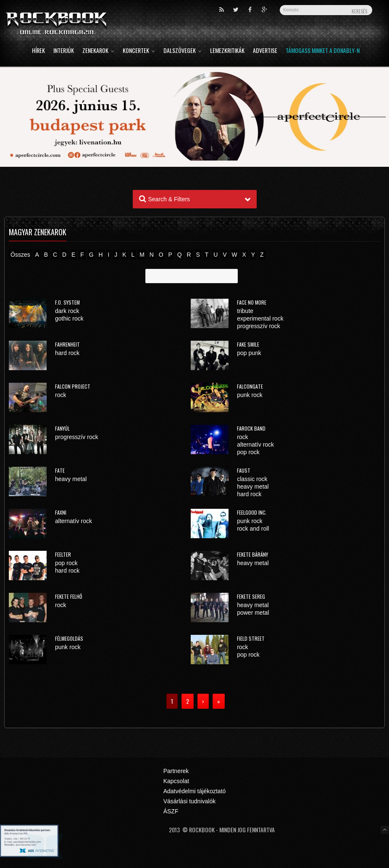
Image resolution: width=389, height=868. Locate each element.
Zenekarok (98, 51)
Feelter (63, 554)
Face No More (252, 302)
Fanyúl (62, 428)
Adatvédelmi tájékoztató (195, 791)
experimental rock (260, 318)
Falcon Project (73, 386)
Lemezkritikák (227, 51)
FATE (60, 470)
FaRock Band (251, 428)
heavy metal (71, 479)
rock (60, 395)
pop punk (249, 353)
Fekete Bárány (252, 554)
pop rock (248, 452)
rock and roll (253, 529)
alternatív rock (255, 445)
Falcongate (250, 386)
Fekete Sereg (251, 596)
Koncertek (139, 51)
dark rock (67, 311)
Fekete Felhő (68, 596)
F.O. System (67, 302)
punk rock (250, 395)
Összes (20, 255)
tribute (245, 311)
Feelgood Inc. (252, 512)
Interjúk (64, 51)
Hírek (38, 51)
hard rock (67, 353)
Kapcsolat (176, 781)
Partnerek (176, 771)
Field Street (251, 638)
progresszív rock (259, 326)
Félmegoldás (69, 638)
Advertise (265, 51)
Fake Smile (248, 344)
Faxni (61, 512)
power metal (253, 613)
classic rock (252, 479)
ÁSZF (171, 811)
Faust (244, 470)
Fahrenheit (67, 344)
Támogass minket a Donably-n (323, 51)
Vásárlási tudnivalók (190, 801)
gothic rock (69, 318)
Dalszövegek (183, 51)
